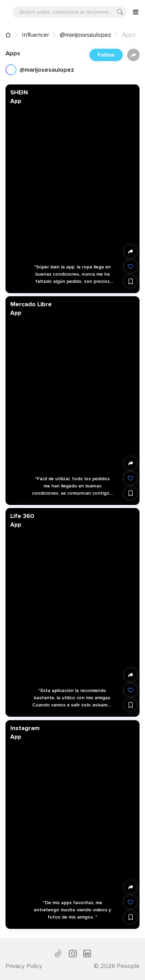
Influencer (35, 35)
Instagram (25, 728)
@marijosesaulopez (86, 35)
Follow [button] (106, 55)
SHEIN (19, 92)
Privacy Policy (24, 966)
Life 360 (22, 516)
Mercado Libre (31, 304)
